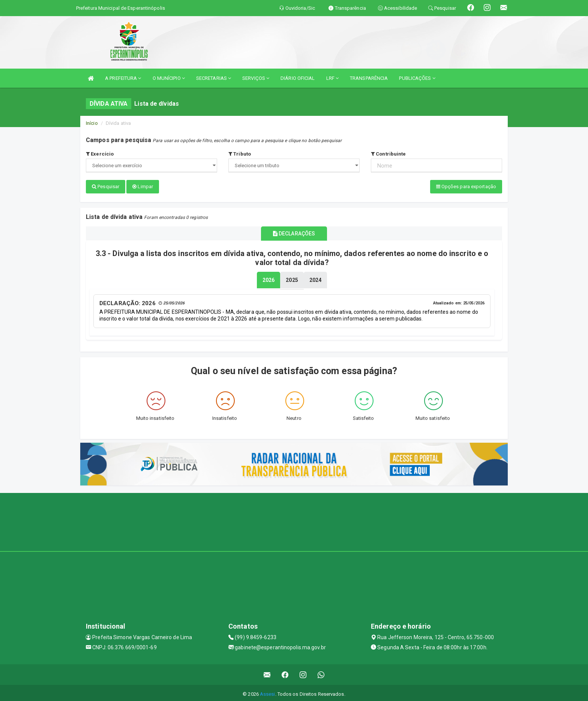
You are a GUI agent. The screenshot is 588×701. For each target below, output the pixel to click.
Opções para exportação (466, 186)
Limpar (143, 186)
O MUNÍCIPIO (169, 78)
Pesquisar (106, 186)
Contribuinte (388, 154)
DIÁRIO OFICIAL (298, 78)
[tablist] (268, 278)
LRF (333, 78)
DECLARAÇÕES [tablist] (294, 232)
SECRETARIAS (214, 78)
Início (92, 123)
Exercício (100, 154)
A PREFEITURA (123, 78)
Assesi (268, 691)
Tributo (240, 154)
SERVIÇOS (256, 78)
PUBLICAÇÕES (417, 78)
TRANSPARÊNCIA (369, 78)
